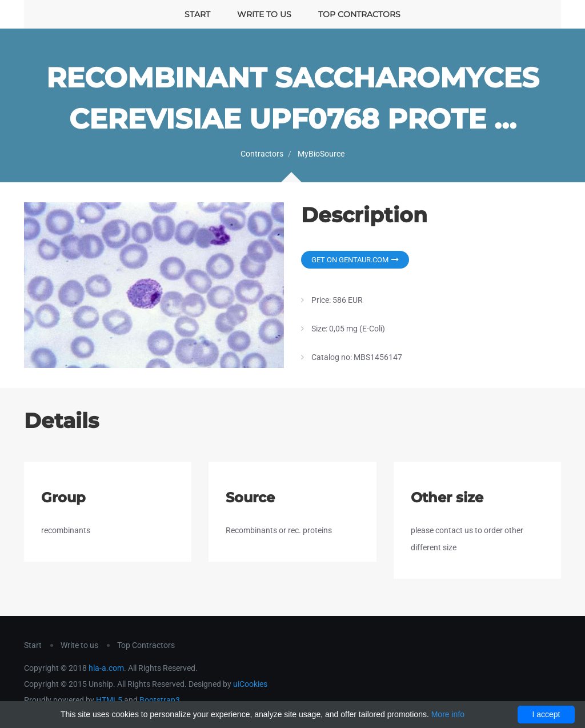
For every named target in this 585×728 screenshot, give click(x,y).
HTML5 (109, 700)
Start (197, 14)
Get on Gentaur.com (355, 260)
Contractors (262, 154)
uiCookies (250, 684)
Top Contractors (359, 14)
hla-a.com (106, 668)
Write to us (264, 14)
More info (448, 714)
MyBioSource (321, 154)
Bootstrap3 (160, 700)
